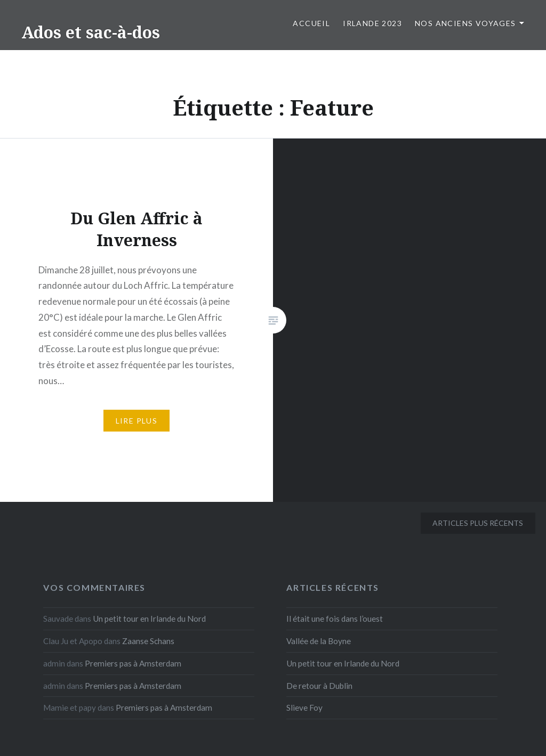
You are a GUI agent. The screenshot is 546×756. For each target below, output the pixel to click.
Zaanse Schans (148, 641)
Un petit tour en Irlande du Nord (149, 619)
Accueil (311, 23)
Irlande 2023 (372, 23)
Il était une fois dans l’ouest (335, 619)
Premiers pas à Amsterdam (133, 663)
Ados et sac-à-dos (91, 32)
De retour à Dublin (319, 686)
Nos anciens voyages (465, 23)
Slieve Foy (304, 708)
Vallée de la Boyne (319, 641)
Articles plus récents (478, 523)
